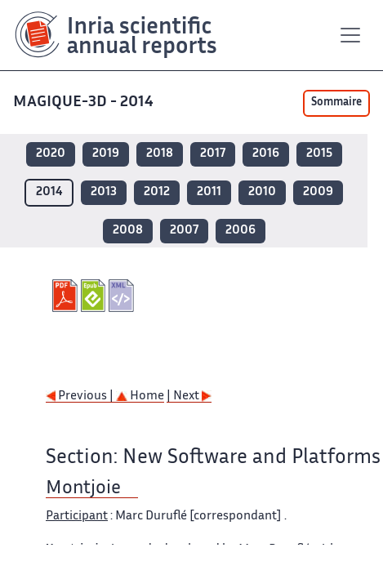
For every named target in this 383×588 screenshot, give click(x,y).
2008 (128, 231)
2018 (160, 154)
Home (140, 396)
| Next (189, 396)
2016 (266, 154)
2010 (262, 192)
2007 (184, 231)
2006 (240, 231)
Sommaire (336, 103)
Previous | (81, 396)
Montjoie (83, 489)
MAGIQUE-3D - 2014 (85, 102)
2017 (213, 154)
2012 (157, 192)
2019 (106, 154)
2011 (209, 192)
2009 (318, 192)
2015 (319, 154)
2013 (104, 192)
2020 (51, 154)
